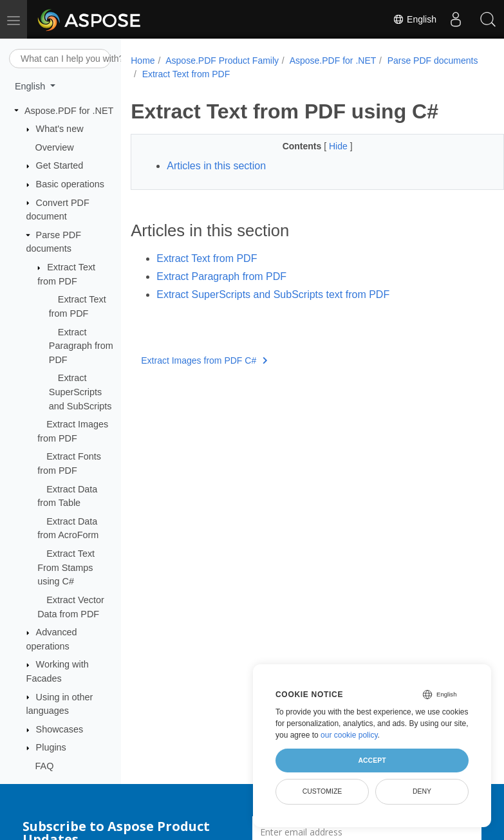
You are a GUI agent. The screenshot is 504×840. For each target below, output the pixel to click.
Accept (372, 760)
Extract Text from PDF (288, 74)
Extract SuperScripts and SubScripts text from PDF (273, 294)
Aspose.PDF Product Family (222, 61)
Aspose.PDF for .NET (69, 111)
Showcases (60, 729)
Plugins (51, 747)
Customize (322, 791)
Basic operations (70, 184)
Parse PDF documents (188, 74)
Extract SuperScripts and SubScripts (80, 392)
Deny (422, 791)
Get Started (60, 165)
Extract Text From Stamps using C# (66, 567)
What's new (60, 129)
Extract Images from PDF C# (204, 360)
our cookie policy (349, 735)
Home (143, 61)
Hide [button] (326, 146)
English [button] (31, 86)
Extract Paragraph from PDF (81, 346)
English (415, 19)
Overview (55, 147)
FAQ (45, 766)
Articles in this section (216, 166)
